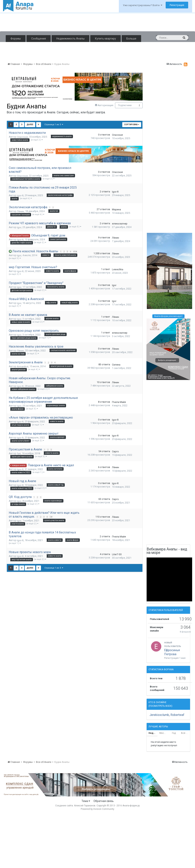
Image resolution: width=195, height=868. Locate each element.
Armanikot (23, 367)
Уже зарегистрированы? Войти (143, 5)
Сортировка (132, 125)
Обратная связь (104, 801)
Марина (116, 209)
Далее (30, 125)
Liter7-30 (117, 554)
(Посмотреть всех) (160, 706)
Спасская (22, 137)
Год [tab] (174, 733)
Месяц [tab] (163, 733)
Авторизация (105, 105)
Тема (86, 801)
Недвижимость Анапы (70, 39)
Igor (19, 227)
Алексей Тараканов (85, 806)
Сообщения (39, 39)
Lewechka (118, 269)
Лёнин (20, 211)
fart (19, 454)
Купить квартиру (105, 39)
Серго (115, 451)
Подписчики (125, 105)
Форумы (16, 39)
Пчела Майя (119, 402)
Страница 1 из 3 (54, 125)
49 (76, 252)
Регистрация (177, 5)
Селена (116, 365)
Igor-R (20, 196)
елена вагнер (120, 224)
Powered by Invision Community (97, 809)
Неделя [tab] (153, 733)
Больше (131, 39)
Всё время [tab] (186, 733)
